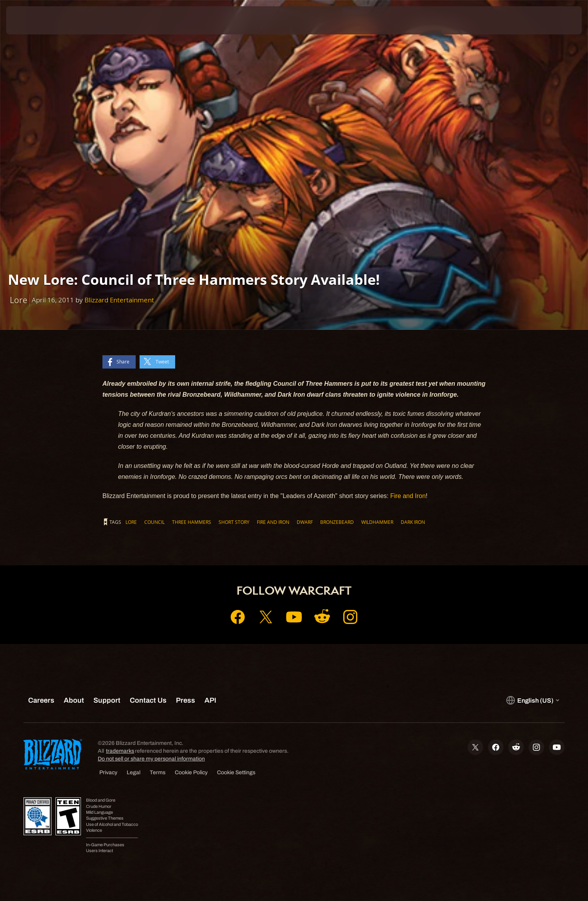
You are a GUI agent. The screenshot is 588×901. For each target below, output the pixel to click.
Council (154, 522)
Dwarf (305, 522)
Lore (131, 522)
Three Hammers (192, 522)
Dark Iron (413, 522)
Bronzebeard (337, 522)
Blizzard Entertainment (119, 300)
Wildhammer (377, 522)
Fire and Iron (408, 496)
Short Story (234, 522)
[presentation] (35, 20)
